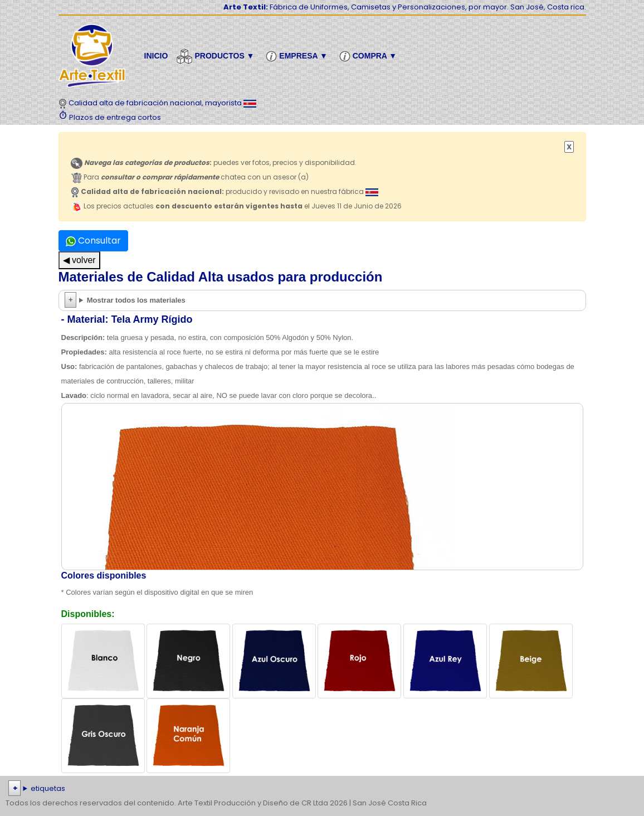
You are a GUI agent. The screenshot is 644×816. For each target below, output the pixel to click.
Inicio (156, 56)
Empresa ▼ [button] (298, 56)
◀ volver (79, 260)
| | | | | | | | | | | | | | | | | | (322, 789)
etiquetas (48, 788)
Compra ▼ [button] (370, 56)
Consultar (93, 241)
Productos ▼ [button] (217, 56)
